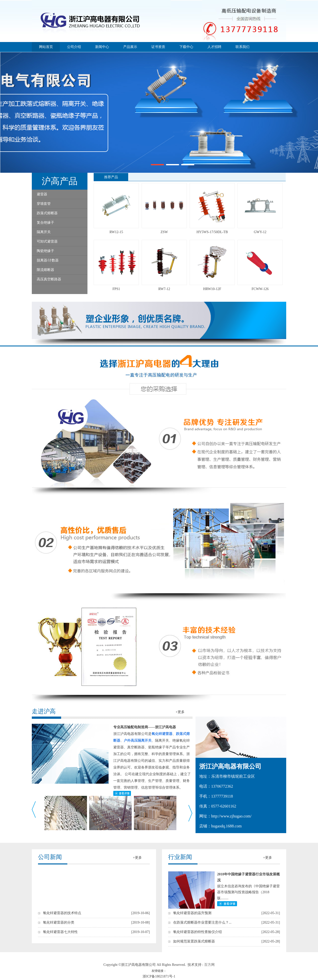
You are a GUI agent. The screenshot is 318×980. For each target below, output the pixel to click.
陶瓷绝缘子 (45, 251)
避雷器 (42, 194)
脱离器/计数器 (48, 260)
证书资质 (158, 47)
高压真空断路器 (49, 279)
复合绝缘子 (45, 223)
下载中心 (186, 47)
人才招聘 (214, 47)
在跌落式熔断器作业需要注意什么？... (202, 922)
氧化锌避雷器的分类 (59, 922)
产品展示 (130, 47)
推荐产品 (111, 177)
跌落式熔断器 (47, 213)
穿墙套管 (44, 204)
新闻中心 (102, 47)
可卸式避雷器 (47, 241)
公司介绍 (74, 47)
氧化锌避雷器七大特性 (60, 932)
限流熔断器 (45, 270)
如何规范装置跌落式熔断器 (194, 941)
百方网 (209, 965)
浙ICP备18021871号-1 (159, 976)
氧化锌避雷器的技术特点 (62, 913)
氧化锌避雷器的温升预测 (192, 913)
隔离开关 (44, 232)
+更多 (180, 712)
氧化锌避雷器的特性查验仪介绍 (198, 932)
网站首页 (46, 47)
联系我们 (242, 47)
